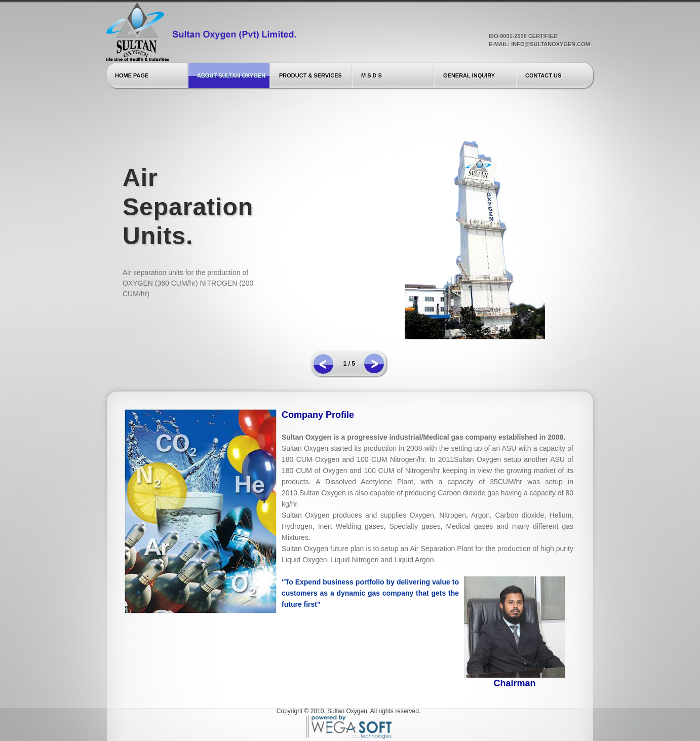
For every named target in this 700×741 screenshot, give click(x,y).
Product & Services (310, 75)
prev (323, 364)
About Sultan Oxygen (231, 75)
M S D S (372, 75)
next (374, 363)
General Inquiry (469, 75)
